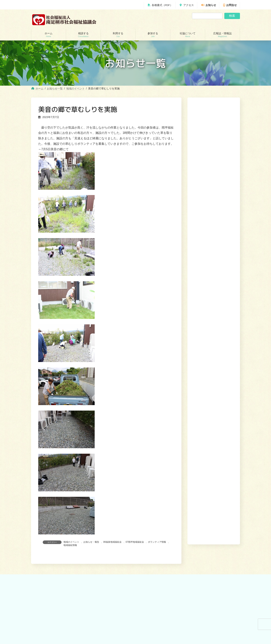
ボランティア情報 (157, 542)
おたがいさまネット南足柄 (103, 638)
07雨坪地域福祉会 (135, 542)
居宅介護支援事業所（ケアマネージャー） (111, 611)
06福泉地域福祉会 (112, 542)
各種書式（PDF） (160, 5)
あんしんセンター (45, 618)
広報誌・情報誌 (230, 580)
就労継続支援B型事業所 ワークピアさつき (111, 618)
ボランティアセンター (154, 605)
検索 (232, 16)
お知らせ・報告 (91, 542)
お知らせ (209, 5)
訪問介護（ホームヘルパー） (104, 605)
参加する (194, 580)
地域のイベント (71, 542)
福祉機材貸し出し (98, 625)
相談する (167, 580)
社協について (210, 580)
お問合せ (230, 5)
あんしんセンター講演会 (155, 611)
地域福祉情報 (70, 545)
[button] (224, 278)
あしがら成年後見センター (49, 625)
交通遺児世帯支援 (45, 638)
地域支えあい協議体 (153, 618)
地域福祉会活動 (151, 625)
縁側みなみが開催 (206, 209)
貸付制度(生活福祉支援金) (49, 605)
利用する (181, 580)
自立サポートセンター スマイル (53, 631)
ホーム (155, 580)
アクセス (187, 5)
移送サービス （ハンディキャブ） (106, 631)
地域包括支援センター (47, 611)
